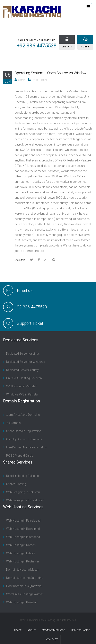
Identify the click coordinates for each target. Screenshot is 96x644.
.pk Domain (13, 423)
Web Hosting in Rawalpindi (23, 529)
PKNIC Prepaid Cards (20, 456)
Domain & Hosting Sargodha (25, 578)
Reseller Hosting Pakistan (23, 476)
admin (22, 80)
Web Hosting (40, 80)
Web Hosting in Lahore (21, 553)
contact (52, 640)
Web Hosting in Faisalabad (23, 521)
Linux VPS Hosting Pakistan (24, 378)
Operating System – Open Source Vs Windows (51, 73)
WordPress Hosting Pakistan (25, 594)
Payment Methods (53, 630)
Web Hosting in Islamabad (23, 537)
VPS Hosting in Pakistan (22, 386)
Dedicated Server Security (22, 370)
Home (18, 630)
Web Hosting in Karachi (21, 545)
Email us (25, 290)
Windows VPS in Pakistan (23, 394)
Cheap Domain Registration (24, 431)
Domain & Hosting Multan (23, 570)
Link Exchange (81, 630)
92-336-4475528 (32, 307)
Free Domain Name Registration (27, 447)
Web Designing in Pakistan (23, 492)
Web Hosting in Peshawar (23, 561)
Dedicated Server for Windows (26, 362)
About (32, 630)
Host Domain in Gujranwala (24, 586)
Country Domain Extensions (24, 439)
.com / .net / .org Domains (23, 415)
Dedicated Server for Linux (23, 354)
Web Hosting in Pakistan (22, 602)
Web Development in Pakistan (25, 500)
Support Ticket (30, 323)
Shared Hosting (16, 484)
